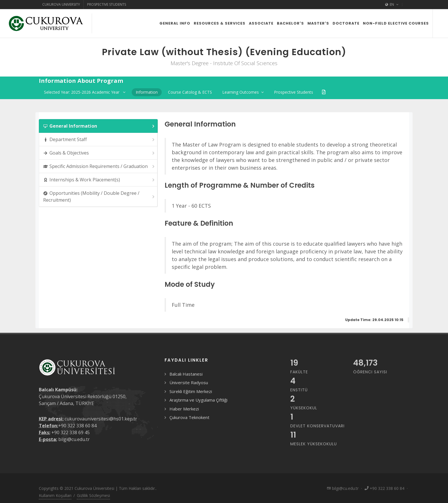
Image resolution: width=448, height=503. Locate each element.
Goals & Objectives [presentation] (99, 153)
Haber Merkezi (184, 409)
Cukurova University (61, 4)
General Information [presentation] (99, 126)
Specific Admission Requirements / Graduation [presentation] (99, 166)
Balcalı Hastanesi (186, 374)
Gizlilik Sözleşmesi (93, 495)
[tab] (98, 126)
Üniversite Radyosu (189, 382)
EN (392, 5)
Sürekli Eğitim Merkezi (191, 391)
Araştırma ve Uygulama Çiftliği (198, 400)
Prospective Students (107, 4)
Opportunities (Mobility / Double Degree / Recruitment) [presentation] (99, 197)
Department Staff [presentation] (99, 140)
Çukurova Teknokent (189, 417)
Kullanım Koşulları (55, 495)
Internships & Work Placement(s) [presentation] (99, 180)
